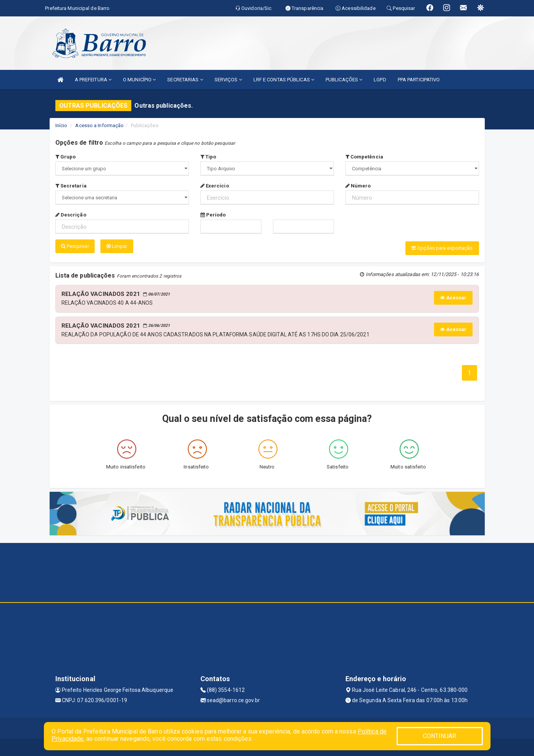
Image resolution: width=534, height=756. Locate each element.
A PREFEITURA (93, 80)
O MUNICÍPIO (139, 80)
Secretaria (71, 186)
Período (213, 215)
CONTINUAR (440, 736)
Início (61, 125)
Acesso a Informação (99, 125)
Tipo (208, 157)
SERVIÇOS (228, 80)
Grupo (66, 157)
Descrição (71, 215)
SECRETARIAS (185, 80)
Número (358, 186)
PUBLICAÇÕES (344, 80)
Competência (364, 157)
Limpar (117, 246)
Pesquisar (75, 246)
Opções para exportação (442, 248)
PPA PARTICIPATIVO (419, 80)
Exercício (215, 186)
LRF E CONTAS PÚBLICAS (284, 80)
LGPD (380, 80)
